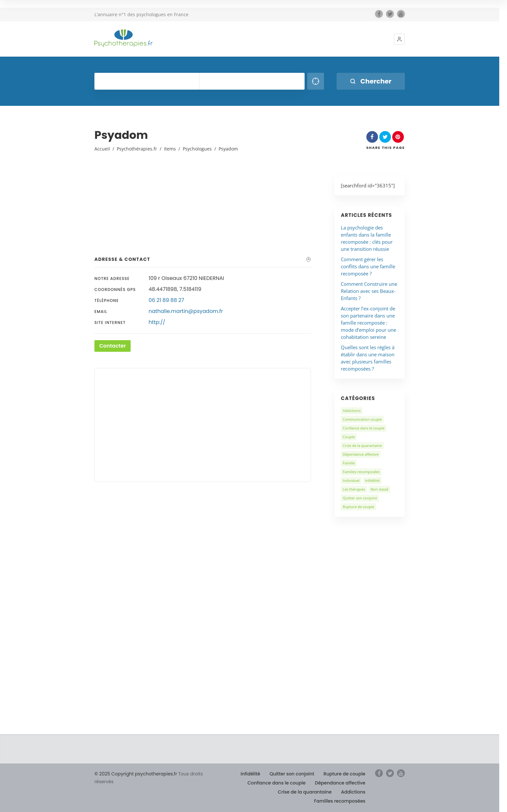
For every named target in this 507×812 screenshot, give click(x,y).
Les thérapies (354, 489)
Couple (349, 437)
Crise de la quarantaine (362, 445)
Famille (349, 463)
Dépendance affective (361, 454)
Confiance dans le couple (364, 428)
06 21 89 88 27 (167, 300)
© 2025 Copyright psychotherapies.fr (136, 774)
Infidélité (372, 480)
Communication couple (362, 419)
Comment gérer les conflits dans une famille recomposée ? (368, 266)
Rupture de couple (358, 507)
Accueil (102, 149)
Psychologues (197, 149)
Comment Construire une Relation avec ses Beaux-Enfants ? (369, 291)
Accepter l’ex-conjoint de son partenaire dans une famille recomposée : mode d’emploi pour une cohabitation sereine (368, 323)
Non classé (379, 489)
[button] (399, 39)
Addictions (352, 411)
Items (170, 149)
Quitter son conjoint (360, 498)
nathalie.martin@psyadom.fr (186, 311)
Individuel (351, 480)
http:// (157, 322)
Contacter (113, 346)
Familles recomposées (361, 472)
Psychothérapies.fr (137, 149)
